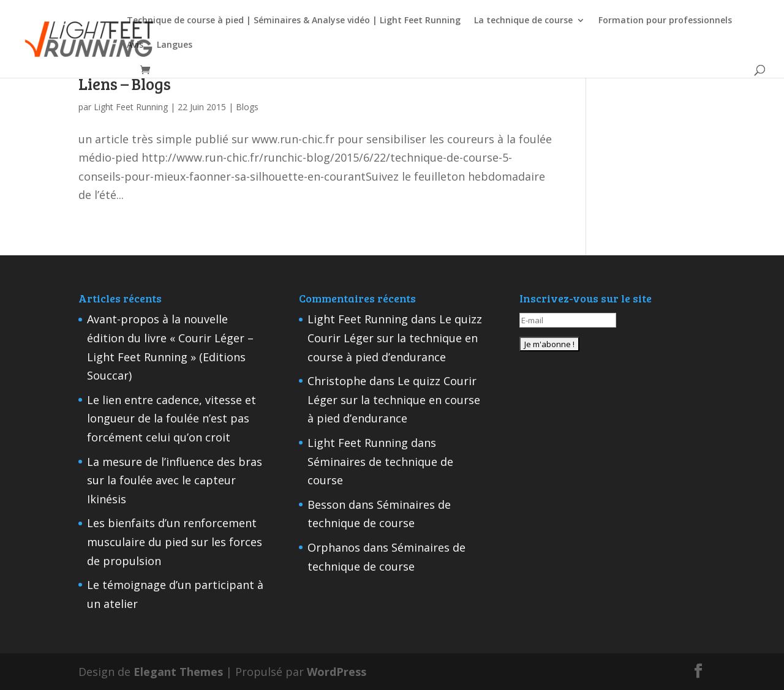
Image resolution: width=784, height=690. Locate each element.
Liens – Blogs (125, 84)
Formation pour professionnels (665, 21)
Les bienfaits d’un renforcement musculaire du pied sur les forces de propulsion (175, 542)
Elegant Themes (178, 672)
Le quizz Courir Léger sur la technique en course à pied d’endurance (395, 338)
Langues (175, 45)
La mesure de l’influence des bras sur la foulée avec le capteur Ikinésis (175, 480)
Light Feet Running (131, 107)
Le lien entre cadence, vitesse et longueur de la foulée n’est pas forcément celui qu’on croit (171, 418)
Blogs (247, 107)
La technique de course (523, 21)
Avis (135, 45)
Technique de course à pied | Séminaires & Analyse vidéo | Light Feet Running (294, 21)
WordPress (337, 672)
